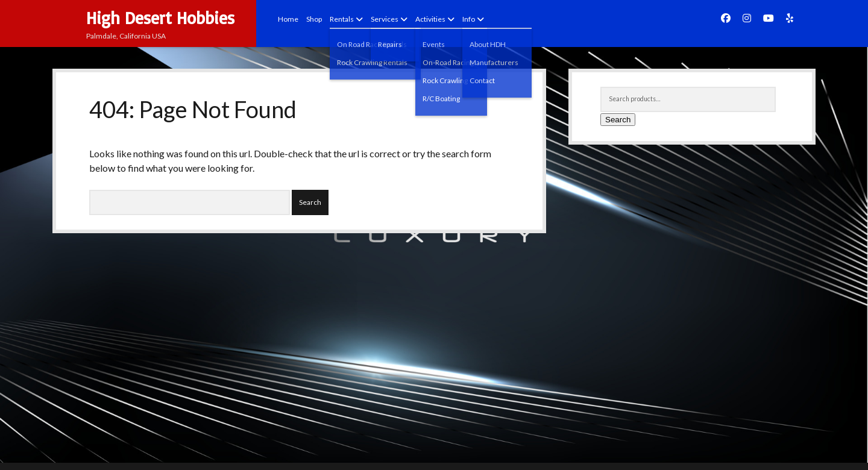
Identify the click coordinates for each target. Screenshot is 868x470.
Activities (430, 19)
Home (288, 19)
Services (385, 19)
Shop (314, 19)
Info (469, 19)
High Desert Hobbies (160, 18)
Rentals (342, 19)
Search (618, 120)
